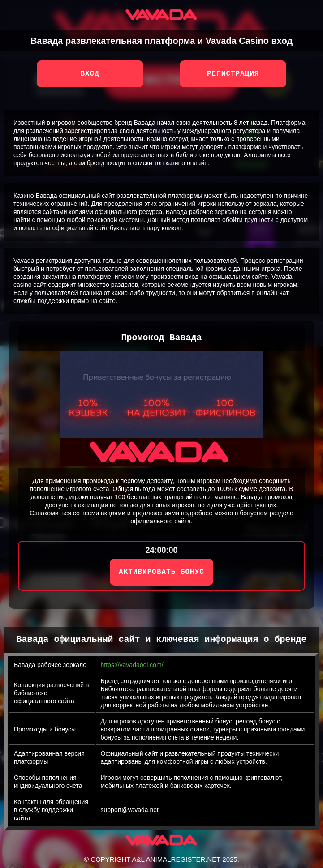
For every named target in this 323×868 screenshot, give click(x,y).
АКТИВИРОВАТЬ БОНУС (161, 572)
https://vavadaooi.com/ (132, 665)
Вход (90, 74)
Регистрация (233, 74)
